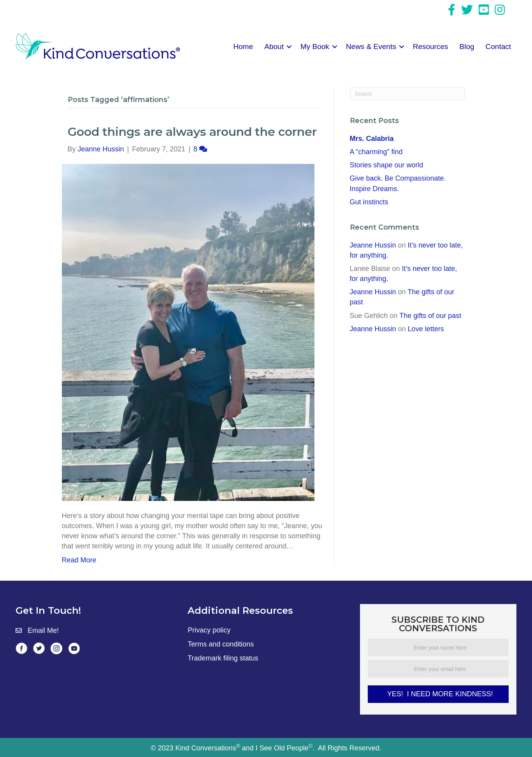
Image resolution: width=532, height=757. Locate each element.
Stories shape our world (387, 165)
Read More (79, 560)
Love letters (426, 329)
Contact (498, 47)
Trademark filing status (223, 658)
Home (243, 47)
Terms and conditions (221, 644)
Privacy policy (209, 630)
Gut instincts (369, 202)
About (274, 47)
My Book (315, 47)
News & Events (371, 47)
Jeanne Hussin (373, 245)
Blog (467, 47)
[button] (289, 47)
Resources (431, 47)
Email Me (42, 631)
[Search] (407, 94)
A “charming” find (378, 152)
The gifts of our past (430, 316)
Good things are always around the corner (192, 132)
